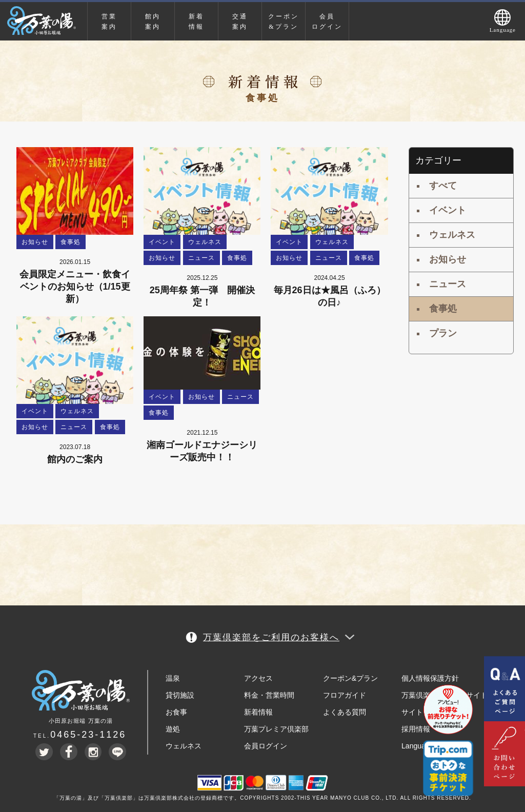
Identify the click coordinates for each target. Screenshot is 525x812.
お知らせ (448, 259)
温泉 (173, 678)
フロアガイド (345, 695)
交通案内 (240, 22)
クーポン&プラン (284, 22)
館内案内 (153, 22)
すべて (443, 186)
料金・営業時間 (269, 695)
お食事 (176, 712)
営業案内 (109, 22)
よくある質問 (345, 712)
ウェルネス (452, 235)
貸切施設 (180, 695)
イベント (448, 210)
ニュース (448, 284)
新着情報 (196, 22)
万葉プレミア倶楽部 (276, 729)
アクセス (258, 678)
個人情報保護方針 (430, 678)
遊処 (173, 729)
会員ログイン (327, 22)
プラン (443, 333)
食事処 (443, 309)
